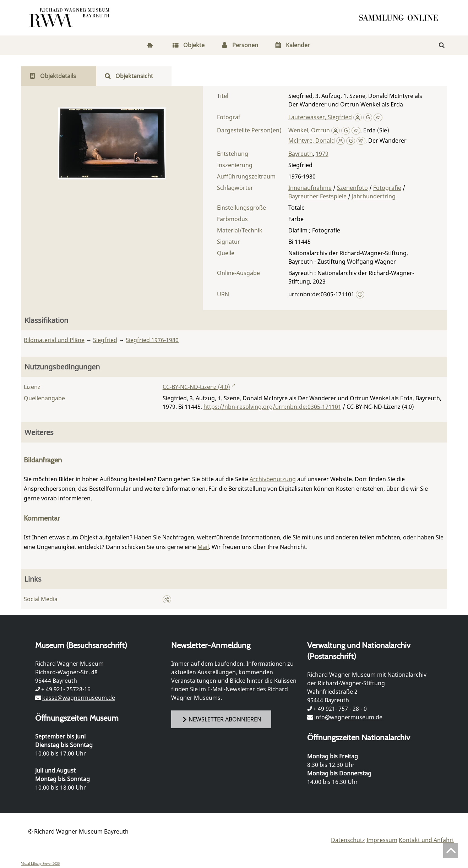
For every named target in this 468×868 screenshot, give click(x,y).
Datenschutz (348, 840)
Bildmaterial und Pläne (54, 340)
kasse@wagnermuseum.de (79, 698)
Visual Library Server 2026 (40, 864)
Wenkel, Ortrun (309, 130)
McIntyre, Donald (312, 141)
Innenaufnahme (310, 188)
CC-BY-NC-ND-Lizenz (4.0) (196, 387)
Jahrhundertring (374, 196)
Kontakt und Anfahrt (426, 840)
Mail (203, 547)
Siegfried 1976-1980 (152, 340)
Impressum (382, 840)
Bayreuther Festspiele (317, 196)
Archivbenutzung (273, 479)
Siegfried (105, 340)
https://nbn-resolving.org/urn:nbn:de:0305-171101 (272, 407)
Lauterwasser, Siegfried (320, 117)
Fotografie (387, 188)
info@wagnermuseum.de (348, 717)
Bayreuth (301, 154)
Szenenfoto (352, 188)
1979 (322, 154)
